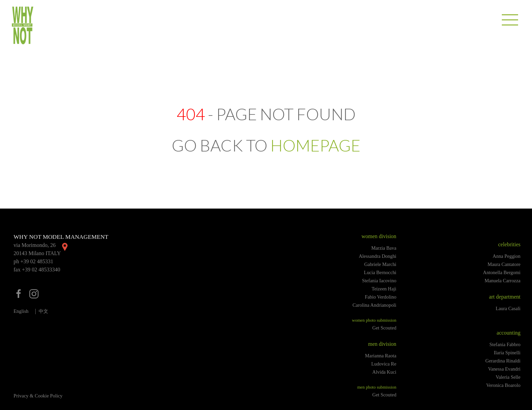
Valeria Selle (508, 377)
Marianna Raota (381, 356)
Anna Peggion (507, 256)
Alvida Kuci (384, 372)
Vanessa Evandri (504, 369)
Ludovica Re (384, 364)
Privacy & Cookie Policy (38, 396)
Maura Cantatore (504, 264)
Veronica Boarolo (503, 385)
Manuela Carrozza (502, 281)
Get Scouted (384, 328)
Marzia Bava (384, 248)
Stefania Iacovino (379, 281)
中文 (43, 311)
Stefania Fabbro (505, 344)
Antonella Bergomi (502, 272)
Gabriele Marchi (380, 264)
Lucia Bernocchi (380, 272)
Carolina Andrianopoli (374, 305)
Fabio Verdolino (381, 297)
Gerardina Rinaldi (503, 361)
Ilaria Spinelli (507, 353)
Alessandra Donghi (377, 256)
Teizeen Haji (384, 289)
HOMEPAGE (315, 145)
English (21, 311)
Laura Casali (508, 308)
